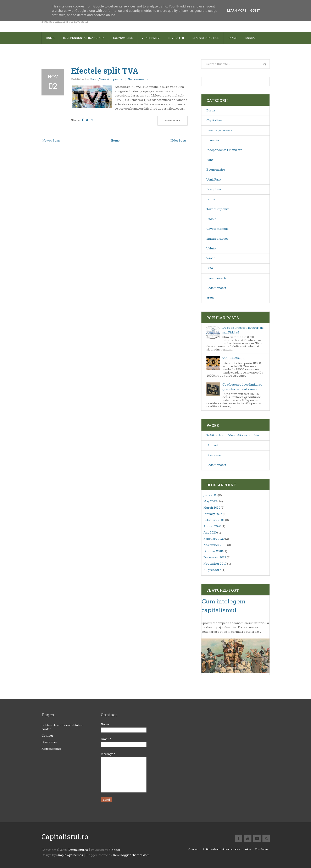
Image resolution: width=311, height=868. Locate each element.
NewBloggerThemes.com (131, 855)
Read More (173, 121)
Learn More (237, 11)
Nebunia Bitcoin (234, 358)
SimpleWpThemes (70, 855)
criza (210, 298)
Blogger (115, 850)
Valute (211, 248)
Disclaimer (214, 455)
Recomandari (216, 288)
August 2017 (212, 570)
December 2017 (215, 557)
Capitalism (214, 120)
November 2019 (215, 545)
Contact (212, 445)
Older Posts (178, 141)
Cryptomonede (217, 229)
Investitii (176, 38)
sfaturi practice (206, 38)
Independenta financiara (84, 38)
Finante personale (219, 130)
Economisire (123, 38)
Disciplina (214, 189)
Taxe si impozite (111, 79)
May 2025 (210, 501)
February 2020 (214, 539)
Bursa (250, 38)
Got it (255, 11)
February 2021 (214, 520)
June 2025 (210, 495)
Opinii (211, 199)
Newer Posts (51, 141)
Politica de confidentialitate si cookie (233, 435)
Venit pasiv (151, 38)
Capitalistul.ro (65, 836)
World (211, 258)
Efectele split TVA (105, 71)
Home (50, 38)
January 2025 (213, 514)
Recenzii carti (216, 278)
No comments (138, 79)
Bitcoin (211, 219)
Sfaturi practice (217, 239)
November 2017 (215, 564)
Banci (232, 38)
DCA (210, 268)
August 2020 (212, 526)
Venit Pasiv (214, 180)
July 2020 (210, 533)
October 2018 (213, 551)
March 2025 (212, 508)
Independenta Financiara (224, 150)
